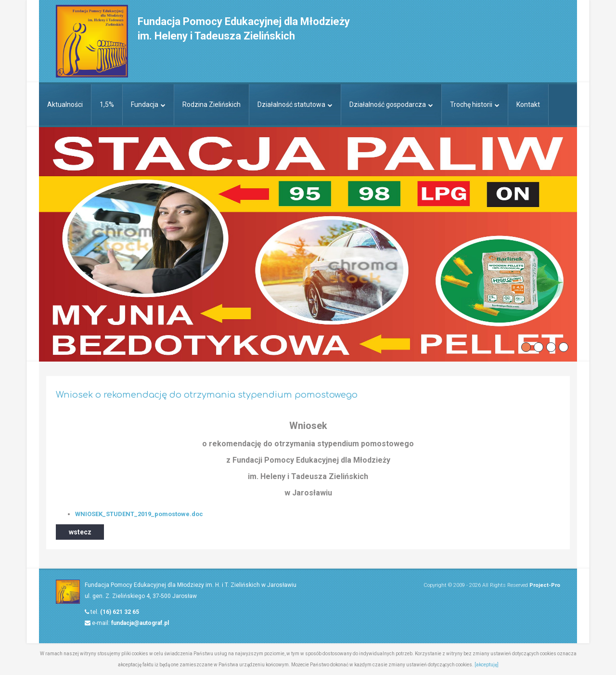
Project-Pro (545, 585)
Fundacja (148, 104)
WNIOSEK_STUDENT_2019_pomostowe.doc (139, 514)
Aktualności (65, 104)
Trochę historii (475, 104)
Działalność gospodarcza (391, 104)
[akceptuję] (487, 665)
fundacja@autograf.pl (140, 623)
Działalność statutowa (295, 104)
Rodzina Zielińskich (212, 104)
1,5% (107, 104)
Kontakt (528, 104)
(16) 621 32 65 (120, 612)
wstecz (80, 532)
